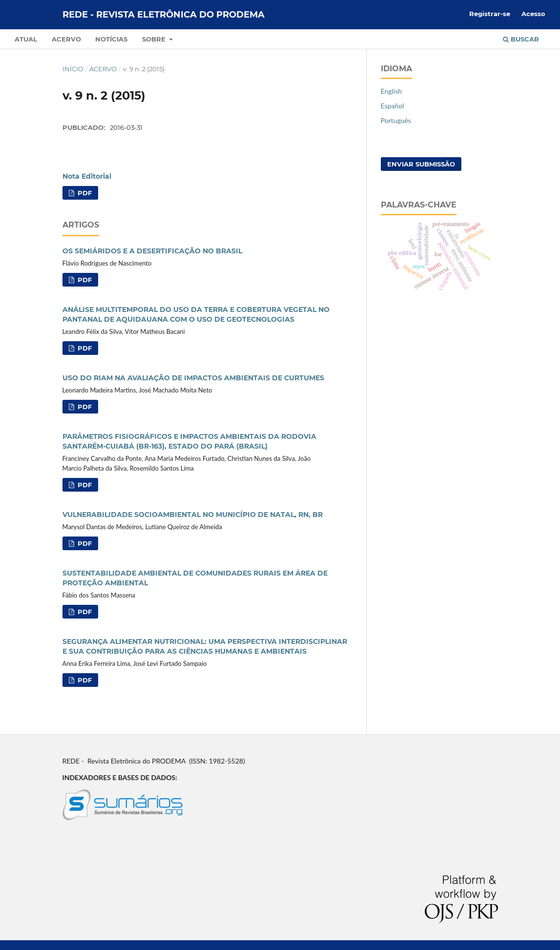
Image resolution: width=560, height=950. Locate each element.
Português (396, 120)
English (392, 91)
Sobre (155, 39)
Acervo (66, 39)
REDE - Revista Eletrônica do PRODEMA (164, 15)
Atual (26, 39)
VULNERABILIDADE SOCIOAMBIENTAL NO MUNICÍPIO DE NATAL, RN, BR (193, 515)
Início (73, 69)
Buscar (521, 39)
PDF (84, 193)
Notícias (111, 39)
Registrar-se (490, 14)
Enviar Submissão (421, 164)
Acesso (533, 14)
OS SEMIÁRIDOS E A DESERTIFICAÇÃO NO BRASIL (152, 251)
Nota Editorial (87, 176)
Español (393, 106)
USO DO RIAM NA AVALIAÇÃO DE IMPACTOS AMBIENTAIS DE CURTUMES (193, 378)
